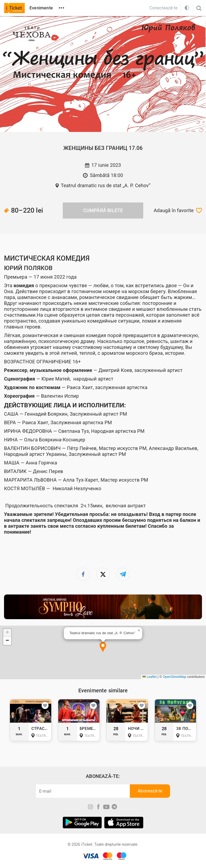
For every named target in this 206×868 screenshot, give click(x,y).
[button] (103, 647)
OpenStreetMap (174, 677)
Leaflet (150, 677)
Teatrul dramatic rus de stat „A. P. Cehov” (106, 185)
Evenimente (41, 8)
